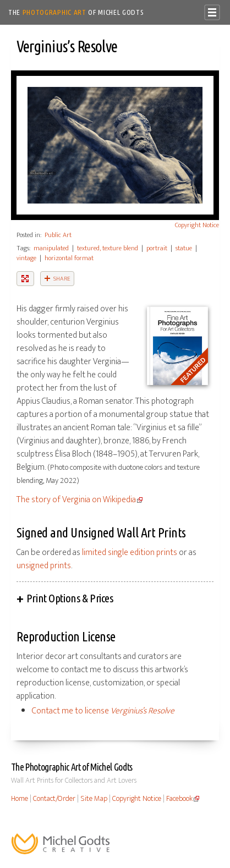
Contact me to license (103, 711)
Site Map (94, 799)
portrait (157, 248)
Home (20, 799)
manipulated (51, 248)
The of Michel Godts (76, 12)
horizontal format (69, 258)
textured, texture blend (108, 248)
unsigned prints (44, 566)
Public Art (58, 235)
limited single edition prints (130, 553)
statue (184, 248)
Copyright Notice (197, 225)
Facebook (179, 799)
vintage (26, 258)
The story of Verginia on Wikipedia (76, 500)
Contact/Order (54, 799)
